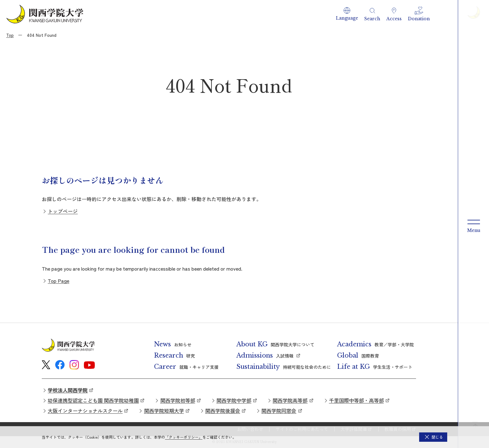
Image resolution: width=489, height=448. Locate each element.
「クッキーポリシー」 (184, 437)
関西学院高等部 (290, 400)
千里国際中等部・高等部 (356, 400)
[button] (347, 14)
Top (10, 35)
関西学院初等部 (178, 400)
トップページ (63, 211)
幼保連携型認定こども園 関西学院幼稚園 (93, 400)
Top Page (58, 281)
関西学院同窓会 (279, 411)
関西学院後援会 (223, 411)
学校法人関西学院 (68, 390)
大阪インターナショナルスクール (85, 411)
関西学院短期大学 (164, 411)
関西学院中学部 (234, 400)
